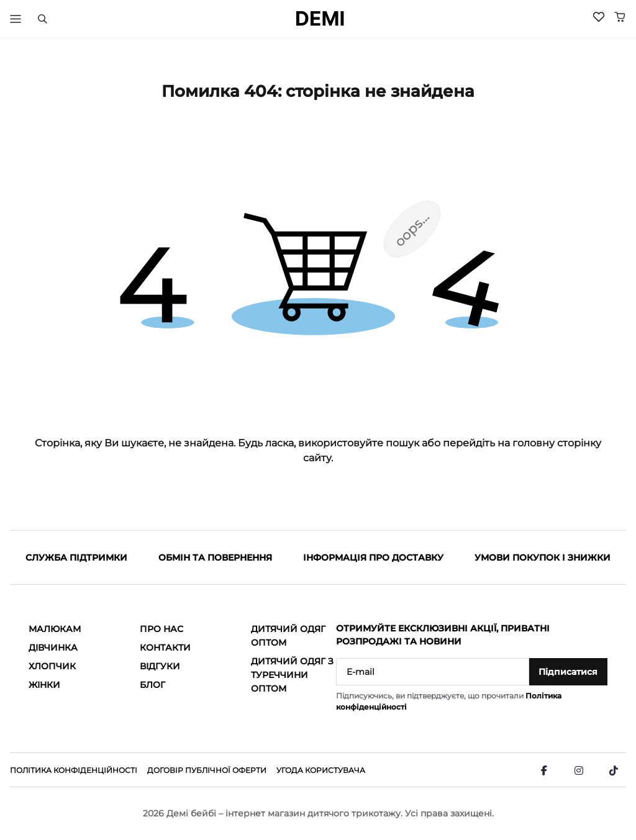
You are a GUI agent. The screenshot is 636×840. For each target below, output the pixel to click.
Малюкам (55, 629)
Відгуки (160, 666)
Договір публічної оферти (207, 770)
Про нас (161, 629)
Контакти (165, 648)
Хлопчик (52, 666)
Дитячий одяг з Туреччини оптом (292, 675)
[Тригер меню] (16, 19)
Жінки (44, 685)
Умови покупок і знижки (543, 558)
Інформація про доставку (373, 558)
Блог (152, 685)
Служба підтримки (76, 558)
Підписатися (568, 672)
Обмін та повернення (215, 558)
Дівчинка (53, 648)
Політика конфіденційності (74, 770)
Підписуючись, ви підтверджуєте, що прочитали (449, 701)
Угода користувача (321, 770)
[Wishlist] (599, 17)
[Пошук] (42, 19)
